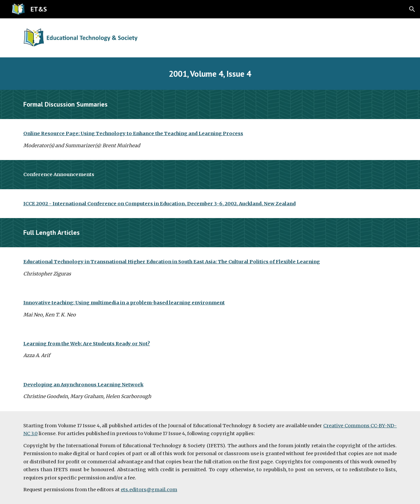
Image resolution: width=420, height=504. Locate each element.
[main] (210, 74)
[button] (412, 9)
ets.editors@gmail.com (149, 490)
